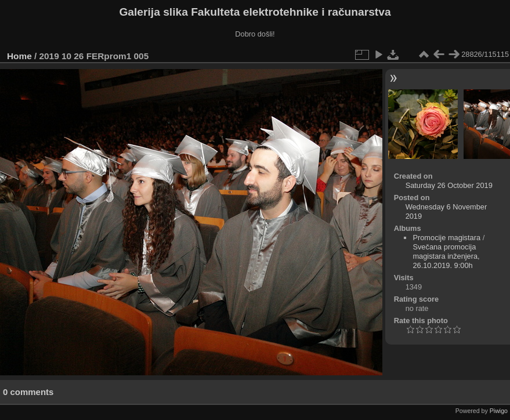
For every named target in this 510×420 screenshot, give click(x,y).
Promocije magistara (446, 238)
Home (19, 56)
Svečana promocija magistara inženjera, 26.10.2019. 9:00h (446, 256)
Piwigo (499, 411)
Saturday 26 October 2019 (449, 185)
